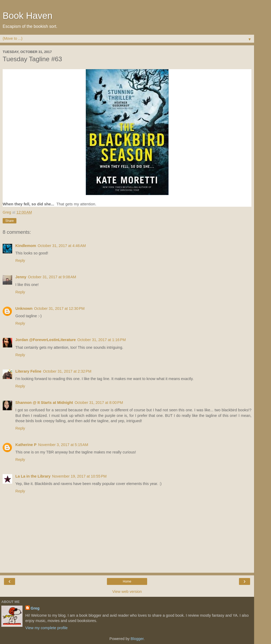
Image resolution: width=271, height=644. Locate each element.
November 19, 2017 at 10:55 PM (79, 476)
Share (10, 221)
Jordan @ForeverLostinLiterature (46, 340)
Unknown (24, 308)
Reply (20, 261)
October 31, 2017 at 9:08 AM (52, 277)
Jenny (21, 277)
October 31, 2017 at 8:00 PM (99, 403)
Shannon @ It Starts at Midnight (44, 403)
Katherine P (26, 445)
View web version (127, 592)
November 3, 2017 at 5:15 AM (63, 445)
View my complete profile (47, 628)
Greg (35, 608)
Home (127, 581)
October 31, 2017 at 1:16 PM (101, 340)
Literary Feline (28, 371)
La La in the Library (33, 476)
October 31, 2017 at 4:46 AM (62, 246)
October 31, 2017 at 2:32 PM (67, 371)
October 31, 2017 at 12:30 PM (59, 308)
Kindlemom (26, 246)
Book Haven (28, 16)
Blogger (137, 639)
